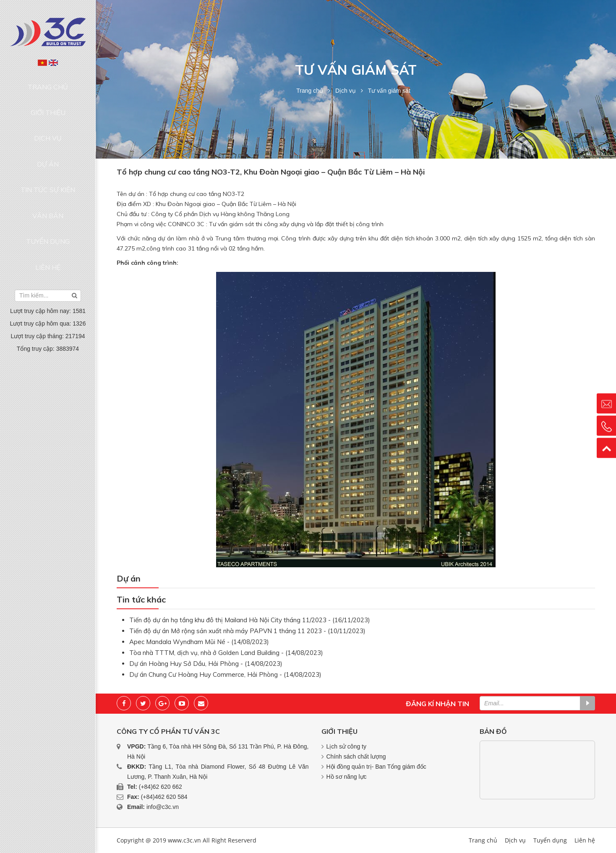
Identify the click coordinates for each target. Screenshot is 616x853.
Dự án (48, 130)
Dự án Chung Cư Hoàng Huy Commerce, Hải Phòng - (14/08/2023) (225, 674)
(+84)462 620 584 (164, 797)
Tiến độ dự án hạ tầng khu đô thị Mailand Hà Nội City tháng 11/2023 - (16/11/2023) (250, 620)
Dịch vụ (48, 114)
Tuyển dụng (48, 178)
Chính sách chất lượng (356, 756)
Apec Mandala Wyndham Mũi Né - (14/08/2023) (199, 642)
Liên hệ (48, 194)
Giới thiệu (48, 98)
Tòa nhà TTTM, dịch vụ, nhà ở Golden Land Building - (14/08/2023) (226, 653)
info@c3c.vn (163, 807)
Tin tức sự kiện (48, 146)
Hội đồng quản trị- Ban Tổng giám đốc (376, 767)
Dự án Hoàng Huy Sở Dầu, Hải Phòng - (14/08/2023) (206, 664)
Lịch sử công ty (347, 746)
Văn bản (48, 162)
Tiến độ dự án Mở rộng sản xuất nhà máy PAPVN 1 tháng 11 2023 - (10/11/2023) (247, 631)
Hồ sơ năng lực (347, 777)
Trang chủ (48, 82)
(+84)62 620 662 (161, 787)
